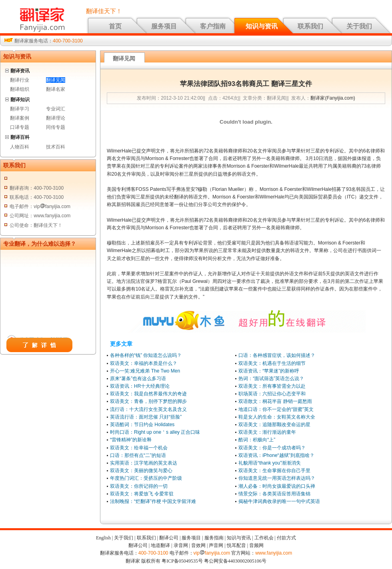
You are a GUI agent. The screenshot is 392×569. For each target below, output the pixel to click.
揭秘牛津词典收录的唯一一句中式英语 (279, 501)
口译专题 (20, 127)
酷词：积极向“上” (257, 440)
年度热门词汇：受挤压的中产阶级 (146, 478)
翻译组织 (20, 89)
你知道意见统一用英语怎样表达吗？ (277, 478)
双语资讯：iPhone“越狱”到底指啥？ (276, 455)
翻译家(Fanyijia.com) (333, 98)
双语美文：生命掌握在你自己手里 (274, 471)
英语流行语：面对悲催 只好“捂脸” (146, 417)
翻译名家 (56, 89)
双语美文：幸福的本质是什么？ (144, 363)
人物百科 (20, 147)
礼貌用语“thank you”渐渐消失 (270, 463)
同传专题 (56, 127)
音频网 (256, 545)
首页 (115, 26)
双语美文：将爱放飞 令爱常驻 (142, 494)
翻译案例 (20, 118)
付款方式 (286, 538)
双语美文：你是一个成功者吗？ (272, 448)
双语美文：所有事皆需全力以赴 (272, 386)
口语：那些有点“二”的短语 (138, 455)
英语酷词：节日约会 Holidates (142, 425)
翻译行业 (20, 80)
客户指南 (213, 26)
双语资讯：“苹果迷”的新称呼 (269, 371)
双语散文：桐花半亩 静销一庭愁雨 (275, 401)
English (103, 538)
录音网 (181, 545)
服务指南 (214, 538)
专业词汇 (56, 109)
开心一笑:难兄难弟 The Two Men (145, 371)
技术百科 (56, 147)
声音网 (216, 545)
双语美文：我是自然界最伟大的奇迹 (148, 394)
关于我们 (359, 26)
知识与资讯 (262, 26)
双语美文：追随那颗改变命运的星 (274, 425)
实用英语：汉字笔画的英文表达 (144, 463)
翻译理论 (56, 118)
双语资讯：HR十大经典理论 (140, 386)
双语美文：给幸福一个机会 (139, 448)
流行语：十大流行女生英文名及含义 (148, 409)
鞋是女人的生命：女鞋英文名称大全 (277, 417)
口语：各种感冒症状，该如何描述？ (277, 355)
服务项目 (164, 26)
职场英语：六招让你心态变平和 (272, 394)
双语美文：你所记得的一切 (139, 486)
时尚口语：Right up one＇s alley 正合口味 (155, 432)
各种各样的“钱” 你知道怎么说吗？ (146, 355)
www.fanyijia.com (274, 553)
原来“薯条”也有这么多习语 (138, 379)
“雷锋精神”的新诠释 (131, 440)
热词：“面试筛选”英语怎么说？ (271, 379)
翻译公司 (169, 538)
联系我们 (310, 26)
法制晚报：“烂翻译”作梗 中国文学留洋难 (153, 501)
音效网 (198, 545)
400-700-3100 (68, 41)
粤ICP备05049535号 (182, 561)
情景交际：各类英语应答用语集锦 (274, 494)
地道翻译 (160, 545)
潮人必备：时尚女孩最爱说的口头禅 (277, 486)
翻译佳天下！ (104, 11)
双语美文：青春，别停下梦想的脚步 (148, 401)
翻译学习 (20, 109)
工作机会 (264, 538)
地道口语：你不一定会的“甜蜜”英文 (276, 409)
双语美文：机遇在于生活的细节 (272, 363)
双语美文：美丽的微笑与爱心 (141, 471)
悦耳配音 (236, 545)
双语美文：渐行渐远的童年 (267, 432)
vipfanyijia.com (212, 553)
